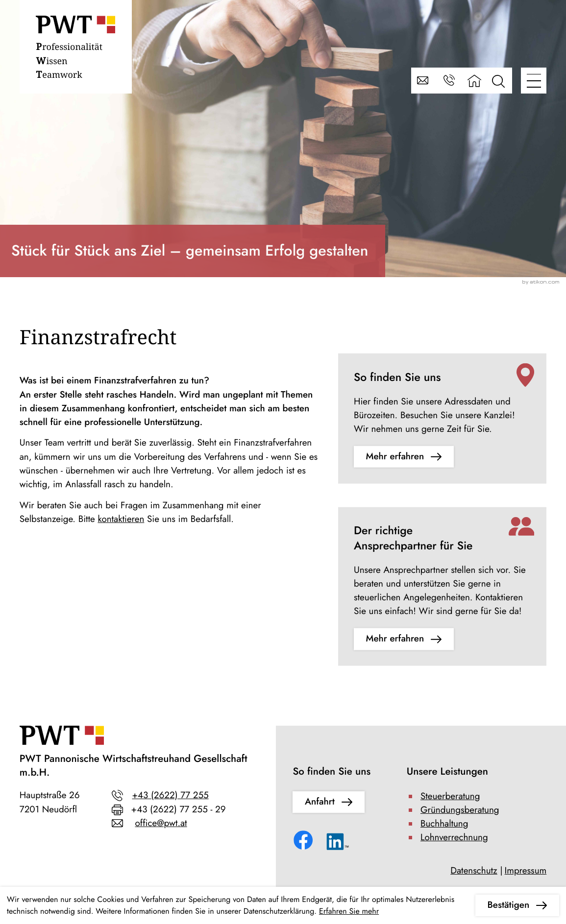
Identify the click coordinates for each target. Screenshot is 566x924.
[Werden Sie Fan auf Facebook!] (305, 842)
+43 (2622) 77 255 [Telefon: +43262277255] (170, 795)
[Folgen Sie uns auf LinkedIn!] (338, 844)
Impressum (526, 871)
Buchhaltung (444, 824)
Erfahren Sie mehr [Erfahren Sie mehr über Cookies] (349, 911)
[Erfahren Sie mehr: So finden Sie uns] (404, 457)
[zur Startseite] (75, 50)
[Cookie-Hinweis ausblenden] (517, 905)
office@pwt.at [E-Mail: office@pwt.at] (161, 823)
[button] (449, 81)
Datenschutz (474, 871)
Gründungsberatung (460, 810)
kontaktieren (121, 519)
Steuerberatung (450, 796)
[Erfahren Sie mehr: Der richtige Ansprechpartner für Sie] (404, 639)
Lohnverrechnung (454, 838)
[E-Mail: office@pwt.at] (424, 81)
